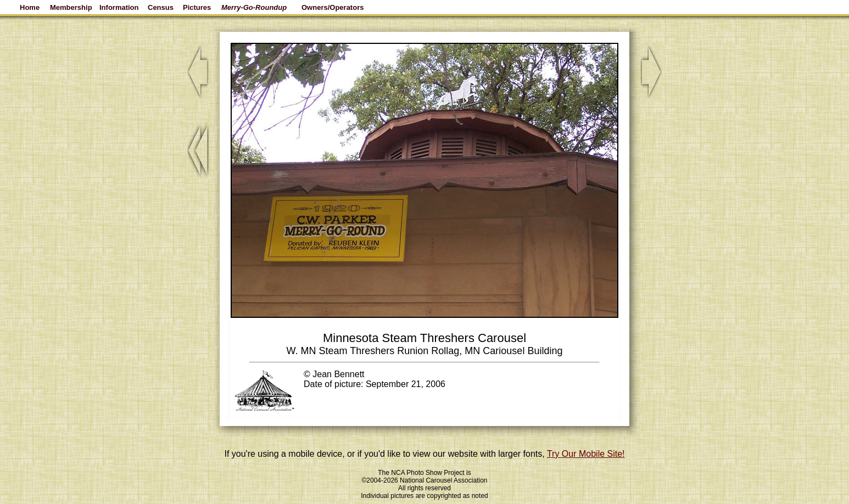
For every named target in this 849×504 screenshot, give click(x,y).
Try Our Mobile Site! (586, 454)
